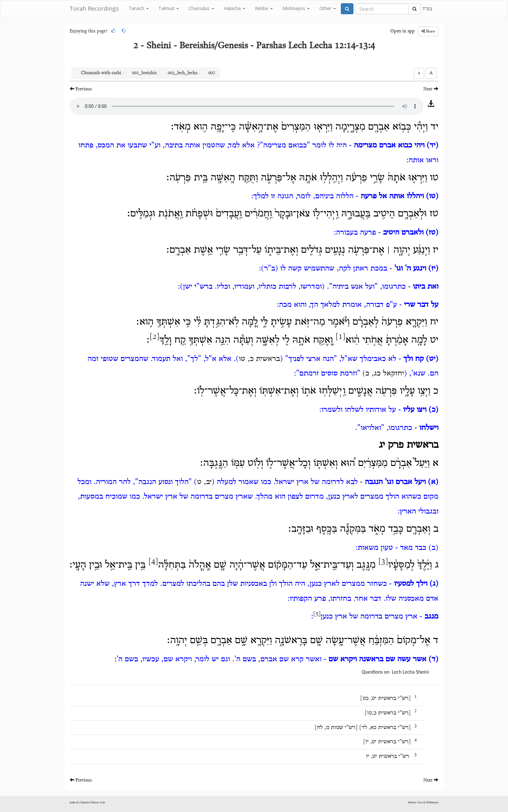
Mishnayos (296, 8)
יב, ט (204, 482)
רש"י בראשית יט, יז (387, 742)
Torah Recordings (94, 8)
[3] (383, 562)
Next (431, 89)
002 (212, 73)
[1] (341, 337)
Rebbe (264, 8)
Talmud (169, 8)
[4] (153, 562)
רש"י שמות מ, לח (336, 728)
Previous (81, 89)
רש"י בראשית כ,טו (388, 713)
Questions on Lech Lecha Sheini (395, 672)
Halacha (235, 8)
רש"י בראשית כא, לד (385, 728)
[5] (317, 614)
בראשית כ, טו (259, 359)
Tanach (139, 8)
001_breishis (144, 73)
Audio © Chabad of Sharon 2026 (87, 803)
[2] (155, 337)
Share (428, 31)
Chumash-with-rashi (101, 73)
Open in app (403, 31)
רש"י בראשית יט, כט (386, 699)
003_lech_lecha (183, 73)
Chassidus (201, 8)
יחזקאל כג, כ (385, 374)
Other (328, 8)
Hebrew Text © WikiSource (423, 803)
